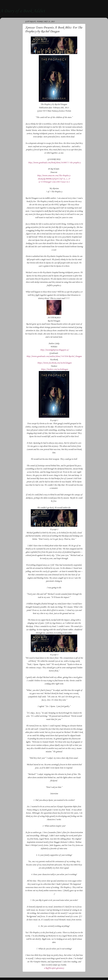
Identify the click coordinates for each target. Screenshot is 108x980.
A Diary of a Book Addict (23, 11)
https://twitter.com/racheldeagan (55, 369)
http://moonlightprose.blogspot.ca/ (55, 350)
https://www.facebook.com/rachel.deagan (54, 363)
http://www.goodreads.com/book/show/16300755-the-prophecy (54, 163)
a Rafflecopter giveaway (54, 968)
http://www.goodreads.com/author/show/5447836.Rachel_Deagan (54, 356)
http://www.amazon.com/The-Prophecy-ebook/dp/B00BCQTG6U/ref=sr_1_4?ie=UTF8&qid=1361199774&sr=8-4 (54, 179)
